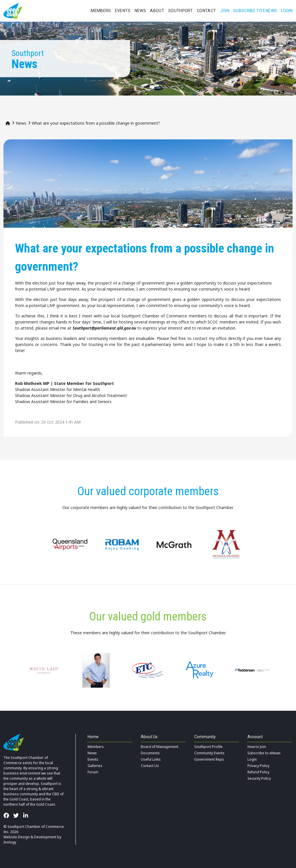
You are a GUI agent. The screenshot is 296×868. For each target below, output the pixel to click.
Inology (10, 842)
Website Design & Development (30, 837)
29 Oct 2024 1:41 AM (61, 422)
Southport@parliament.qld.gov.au (104, 328)
